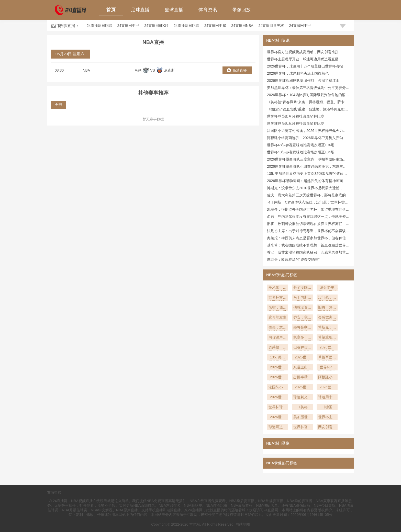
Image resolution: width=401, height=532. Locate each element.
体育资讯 (208, 10)
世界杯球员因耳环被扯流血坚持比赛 (296, 116)
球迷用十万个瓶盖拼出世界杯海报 (327, 398)
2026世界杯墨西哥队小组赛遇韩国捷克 (277, 368)
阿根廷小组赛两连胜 (327, 378)
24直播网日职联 (99, 26)
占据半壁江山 (302, 378)
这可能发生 (277, 317)
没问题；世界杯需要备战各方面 (327, 298)
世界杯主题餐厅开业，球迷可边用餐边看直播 (303, 59)
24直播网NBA (242, 26)
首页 (111, 10)
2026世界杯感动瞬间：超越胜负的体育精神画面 (305, 181)
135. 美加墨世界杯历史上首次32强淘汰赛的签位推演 (277, 358)
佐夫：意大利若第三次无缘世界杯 (277, 328)
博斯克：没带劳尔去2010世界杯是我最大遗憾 (327, 328)
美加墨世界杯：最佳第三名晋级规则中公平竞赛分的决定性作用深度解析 (302, 418)
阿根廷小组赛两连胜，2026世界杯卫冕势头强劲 (305, 138)
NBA (86, 70)
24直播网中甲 (128, 26)
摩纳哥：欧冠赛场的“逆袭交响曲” (293, 259)
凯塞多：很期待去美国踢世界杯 (302, 338)
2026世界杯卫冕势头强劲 (302, 388)
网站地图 (243, 524)
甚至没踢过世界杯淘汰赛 (302, 288)
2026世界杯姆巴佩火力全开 (327, 388)
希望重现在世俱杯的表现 (327, 338)
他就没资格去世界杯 (302, 308)
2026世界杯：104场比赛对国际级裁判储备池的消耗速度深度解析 (277, 418)
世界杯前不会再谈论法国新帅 (277, 298)
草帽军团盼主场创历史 (327, 358)
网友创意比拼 (327, 428)
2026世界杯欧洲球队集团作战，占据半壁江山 (303, 81)
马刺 (138, 70)
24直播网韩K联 (156, 26)
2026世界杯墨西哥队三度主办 (302, 358)
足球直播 (140, 10)
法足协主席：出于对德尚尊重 (327, 288)
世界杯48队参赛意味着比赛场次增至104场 (301, 145)
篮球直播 (174, 10)
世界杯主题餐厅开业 (327, 418)
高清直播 (240, 70)
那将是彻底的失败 (302, 328)
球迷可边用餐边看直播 (277, 428)
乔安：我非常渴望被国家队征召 (302, 318)
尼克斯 (169, 70)
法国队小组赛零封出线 (277, 388)
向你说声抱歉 (277, 338)
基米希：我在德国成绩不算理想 (277, 288)
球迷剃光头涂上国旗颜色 (302, 398)
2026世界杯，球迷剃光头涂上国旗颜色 (298, 73)
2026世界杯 (277, 398)
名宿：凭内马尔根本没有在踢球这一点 (277, 308)
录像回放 (241, 10)
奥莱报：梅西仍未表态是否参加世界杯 (277, 348)
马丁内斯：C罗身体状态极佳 (302, 298)
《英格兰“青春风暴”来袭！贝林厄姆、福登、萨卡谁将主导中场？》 (302, 408)
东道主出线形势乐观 (302, 368)
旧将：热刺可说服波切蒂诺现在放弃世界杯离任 (327, 308)
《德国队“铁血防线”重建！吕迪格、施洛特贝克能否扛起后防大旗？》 (327, 408)
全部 (59, 105)
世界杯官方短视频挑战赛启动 (302, 428)
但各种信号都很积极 (302, 348)
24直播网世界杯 (271, 26)
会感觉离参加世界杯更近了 (327, 318)
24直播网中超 (215, 26)
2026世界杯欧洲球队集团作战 (277, 378)
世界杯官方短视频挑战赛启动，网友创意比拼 (303, 52)
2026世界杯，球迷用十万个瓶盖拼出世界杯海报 (305, 66)
